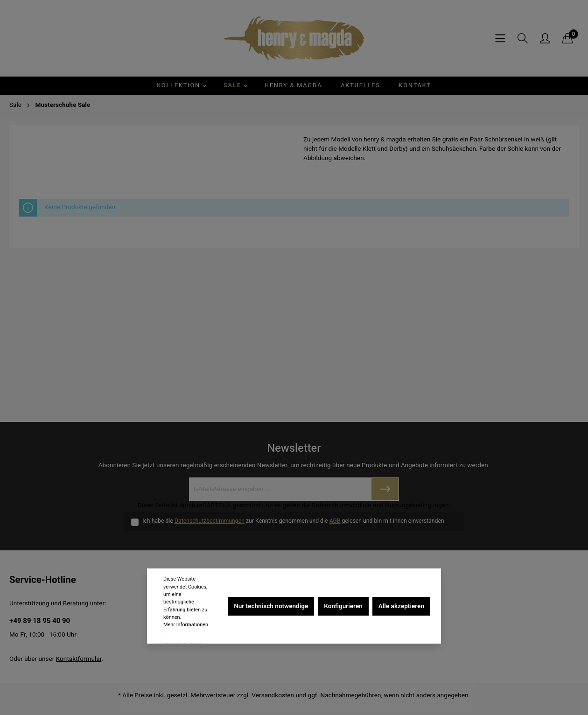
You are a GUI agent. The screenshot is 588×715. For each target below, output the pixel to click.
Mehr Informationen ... (186, 629)
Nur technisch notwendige (271, 606)
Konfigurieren (343, 606)
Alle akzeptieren (401, 606)
